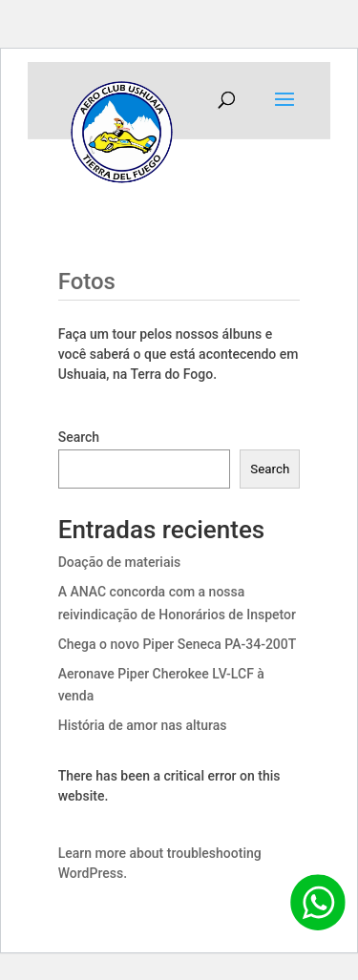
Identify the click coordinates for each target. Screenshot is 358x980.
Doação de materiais (120, 562)
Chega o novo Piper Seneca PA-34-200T (178, 644)
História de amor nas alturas (143, 725)
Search (79, 437)
